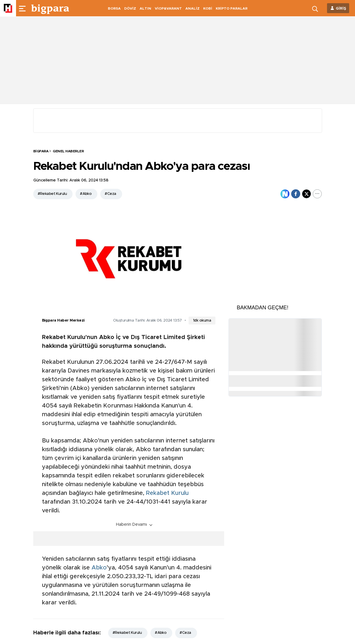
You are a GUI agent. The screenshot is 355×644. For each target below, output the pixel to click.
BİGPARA (41, 151)
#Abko (86, 194)
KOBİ (208, 8)
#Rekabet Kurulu (52, 194)
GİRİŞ (341, 9)
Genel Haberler (68, 151)
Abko (99, 568)
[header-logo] (50, 8)
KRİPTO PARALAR (232, 8)
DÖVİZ (130, 8)
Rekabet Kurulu (167, 493)
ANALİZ (193, 8)
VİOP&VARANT (168, 8)
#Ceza (110, 194)
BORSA (114, 8)
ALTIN (145, 8)
